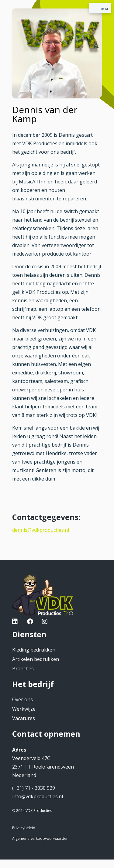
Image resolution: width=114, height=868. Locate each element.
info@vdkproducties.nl (38, 796)
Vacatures (24, 718)
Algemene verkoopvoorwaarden (40, 838)
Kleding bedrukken (34, 650)
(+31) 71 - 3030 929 (34, 788)
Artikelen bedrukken (36, 659)
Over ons (22, 699)
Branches (23, 669)
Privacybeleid (24, 828)
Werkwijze (24, 709)
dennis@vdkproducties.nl (41, 530)
